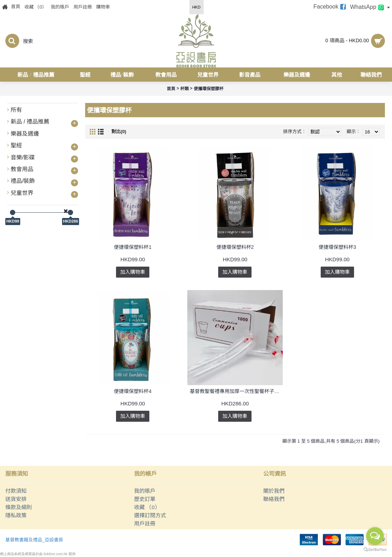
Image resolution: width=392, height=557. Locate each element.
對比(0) (119, 132)
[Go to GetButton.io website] (375, 550)
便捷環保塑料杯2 (235, 247)
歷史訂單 (145, 499)
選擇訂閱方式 (150, 515)
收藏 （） (147, 507)
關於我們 (274, 491)
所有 (16, 110)
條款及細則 (19, 507)
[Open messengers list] (375, 536)
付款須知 (16, 491)
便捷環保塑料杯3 (337, 247)
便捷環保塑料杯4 (133, 391)
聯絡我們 (274, 499)
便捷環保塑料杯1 (133, 247)
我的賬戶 (145, 491)
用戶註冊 (145, 523)
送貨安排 (16, 499)
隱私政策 (16, 515)
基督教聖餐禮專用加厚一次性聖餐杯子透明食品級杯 (236, 391)
